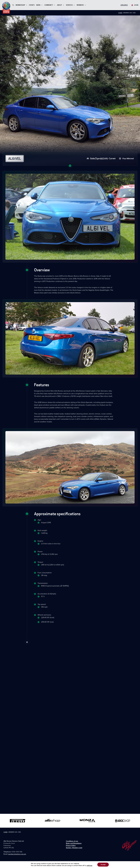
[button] (13, 5)
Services (70, 5)
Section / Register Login (74, 848)
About (61, 5)
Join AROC (124, 5)
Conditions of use (72, 841)
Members (81, 5)
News (39, 5)
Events (32, 5)
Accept (104, 865)
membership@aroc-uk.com (17, 854)
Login (135, 5)
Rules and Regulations (74, 843)
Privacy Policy (71, 845)
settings (90, 866)
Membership (21, 5)
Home (120, 13)
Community (50, 5)
